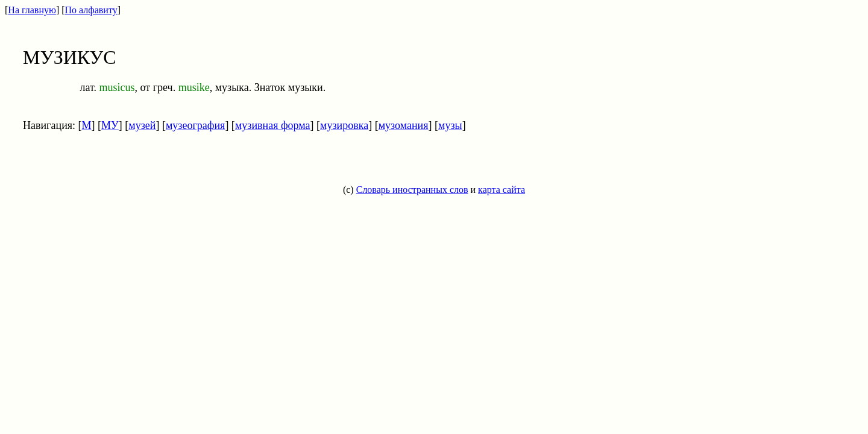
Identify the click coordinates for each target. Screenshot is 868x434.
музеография (195, 125)
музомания (404, 125)
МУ (110, 125)
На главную (32, 10)
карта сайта (502, 190)
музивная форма (273, 125)
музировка (344, 125)
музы (450, 125)
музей (142, 125)
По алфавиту (91, 10)
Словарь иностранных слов (412, 190)
